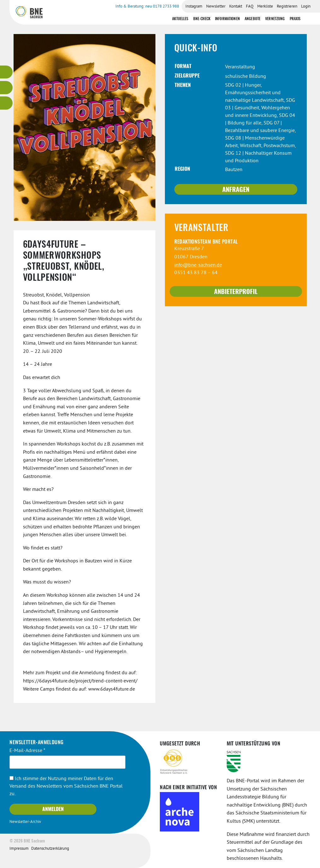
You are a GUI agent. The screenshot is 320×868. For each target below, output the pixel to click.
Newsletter (216, 7)
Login (306, 7)
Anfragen (236, 190)
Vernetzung (275, 19)
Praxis (295, 19)
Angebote (253, 19)
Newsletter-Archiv (25, 822)
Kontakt (236, 7)
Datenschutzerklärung (50, 849)
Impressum (19, 849)
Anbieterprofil (236, 292)
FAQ (250, 7)
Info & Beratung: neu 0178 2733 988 (147, 7)
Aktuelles (180, 19)
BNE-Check (202, 19)
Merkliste (265, 7)
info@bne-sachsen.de (198, 265)
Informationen (227, 19)
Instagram (194, 7)
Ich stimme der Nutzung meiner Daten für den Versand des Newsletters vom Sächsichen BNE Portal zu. (66, 786)
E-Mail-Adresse (27, 751)
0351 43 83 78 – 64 (196, 273)
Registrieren (287, 7)
